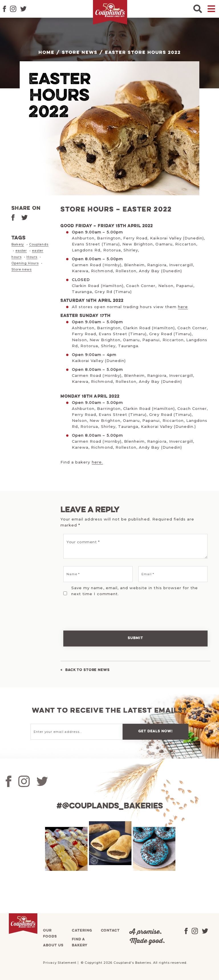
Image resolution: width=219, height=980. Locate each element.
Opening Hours (25, 263)
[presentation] (100, 610)
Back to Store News (88, 670)
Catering (82, 931)
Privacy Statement (60, 963)
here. (97, 462)
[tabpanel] (66, 849)
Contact (110, 931)
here (183, 307)
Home (46, 53)
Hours (32, 257)
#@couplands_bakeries (110, 806)
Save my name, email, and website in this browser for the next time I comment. (135, 591)
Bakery (18, 244)
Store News (80, 53)
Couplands (39, 244)
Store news (22, 269)
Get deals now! (155, 731)
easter (21, 251)
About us (53, 945)
